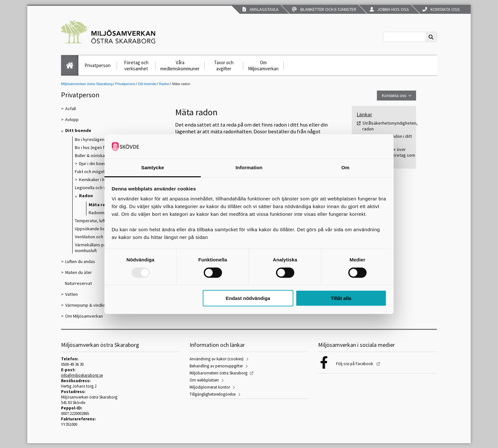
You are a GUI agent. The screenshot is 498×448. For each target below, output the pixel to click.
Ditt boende (147, 84)
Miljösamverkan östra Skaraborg (87, 84)
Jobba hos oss (389, 9)
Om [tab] (345, 167)
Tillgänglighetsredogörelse (213, 394)
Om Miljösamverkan (263, 66)
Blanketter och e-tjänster (324, 9)
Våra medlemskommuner (180, 66)
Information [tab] (249, 167)
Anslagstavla (261, 9)
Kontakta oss (441, 9)
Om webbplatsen (204, 380)
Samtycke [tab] (153, 167)
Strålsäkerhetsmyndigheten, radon (390, 126)
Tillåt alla (341, 298)
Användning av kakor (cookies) (217, 359)
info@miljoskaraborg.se (82, 375)
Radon (164, 84)
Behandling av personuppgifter (216, 366)
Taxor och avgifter (224, 66)
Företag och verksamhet (136, 66)
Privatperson (98, 65)
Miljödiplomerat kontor (210, 387)
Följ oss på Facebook (355, 364)
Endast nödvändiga (248, 298)
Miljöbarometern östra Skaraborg (218, 373)
